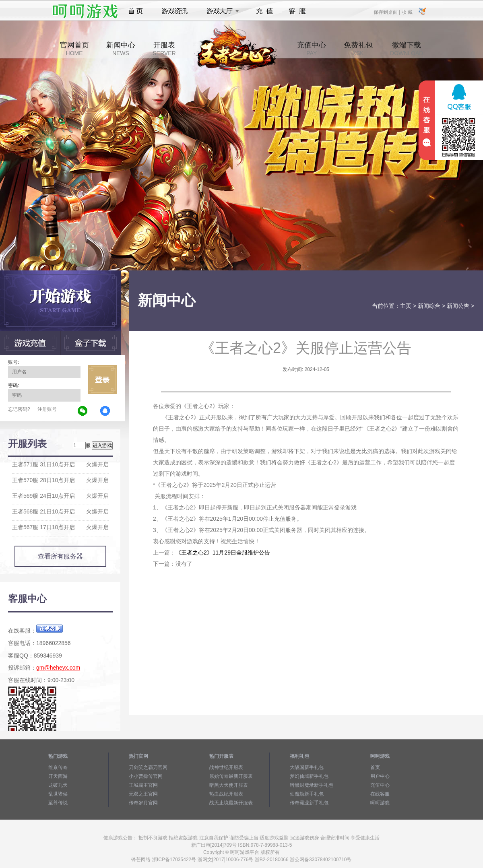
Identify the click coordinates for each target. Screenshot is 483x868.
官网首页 (74, 49)
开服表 (164, 49)
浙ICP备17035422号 (174, 860)
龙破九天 (58, 785)
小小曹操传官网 (146, 776)
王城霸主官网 (143, 785)
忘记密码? (19, 409)
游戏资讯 (175, 11)
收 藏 (407, 12)
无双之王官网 (143, 794)
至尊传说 (58, 803)
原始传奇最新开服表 (231, 776)
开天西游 (58, 776)
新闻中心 (121, 49)
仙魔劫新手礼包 (307, 794)
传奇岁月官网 (143, 803)
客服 (298, 11)
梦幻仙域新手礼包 (309, 776)
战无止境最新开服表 (231, 803)
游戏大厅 (221, 11)
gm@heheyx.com (58, 668)
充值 (264, 11)
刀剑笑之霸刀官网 (148, 767)
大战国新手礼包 (307, 767)
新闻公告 (458, 306)
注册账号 (47, 409)
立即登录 (102, 379)
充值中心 (312, 49)
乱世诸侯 (58, 794)
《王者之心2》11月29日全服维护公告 (223, 553)
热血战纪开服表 (226, 794)
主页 (406, 306)
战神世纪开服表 (226, 767)
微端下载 (407, 49)
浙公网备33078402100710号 (321, 860)
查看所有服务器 (60, 556)
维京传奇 (58, 767)
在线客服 (380, 794)
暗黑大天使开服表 (229, 785)
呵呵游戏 (380, 803)
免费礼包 (358, 49)
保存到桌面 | (387, 12)
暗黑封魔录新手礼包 (312, 785)
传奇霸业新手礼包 (309, 803)
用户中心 (380, 776)
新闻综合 (429, 306)
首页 (135, 11)
